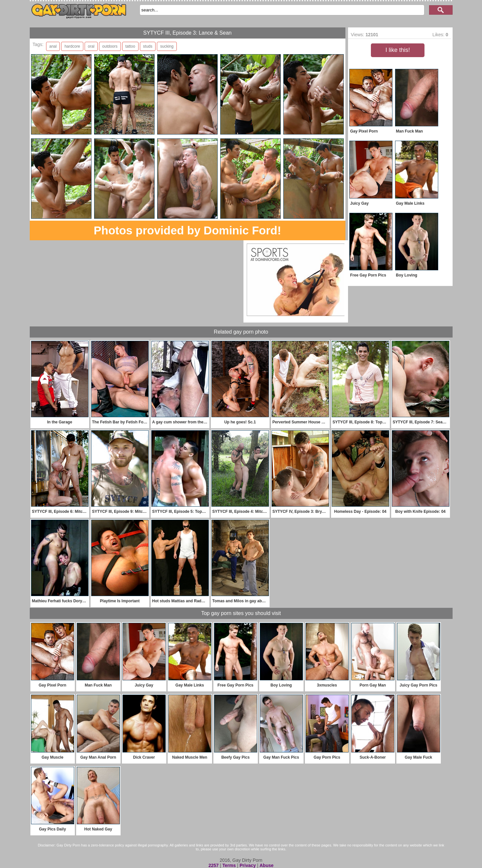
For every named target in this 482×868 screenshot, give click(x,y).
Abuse (266, 865)
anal (53, 46)
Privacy (248, 865)
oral (91, 46)
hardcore (72, 46)
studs (148, 46)
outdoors (110, 46)
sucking (167, 46)
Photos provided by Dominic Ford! (188, 230)
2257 (214, 865)
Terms (229, 865)
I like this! (398, 50)
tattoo (130, 46)
